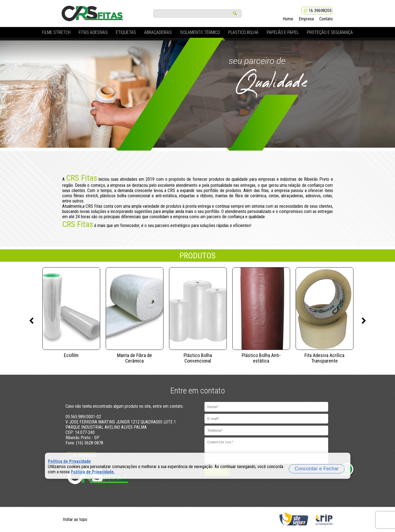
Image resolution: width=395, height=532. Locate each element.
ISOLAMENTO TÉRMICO (200, 32)
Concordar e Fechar (317, 469)
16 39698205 (317, 11)
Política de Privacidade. (93, 472)
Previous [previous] (31, 321)
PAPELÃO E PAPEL (283, 32)
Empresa (306, 19)
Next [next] (364, 321)
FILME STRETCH (56, 32)
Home (288, 19)
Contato (326, 19)
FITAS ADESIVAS (93, 32)
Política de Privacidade (69, 461)
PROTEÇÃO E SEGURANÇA (330, 32)
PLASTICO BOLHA (243, 32)
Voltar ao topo (75, 519)
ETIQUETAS (126, 32)
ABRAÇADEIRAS (158, 32)
